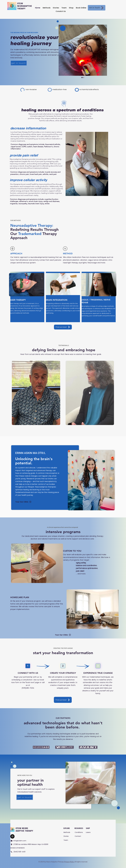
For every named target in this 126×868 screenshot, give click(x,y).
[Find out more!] (63, 327)
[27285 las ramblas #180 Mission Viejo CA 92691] (30, 844)
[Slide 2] (82, 78)
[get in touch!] (19, 63)
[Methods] (67, 832)
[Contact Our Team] (12, 836)
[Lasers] (90, 832)
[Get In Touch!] (97, 8)
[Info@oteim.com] (23, 841)
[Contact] (78, 836)
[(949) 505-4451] (19, 852)
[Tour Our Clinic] (23, 502)
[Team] (67, 840)
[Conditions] (79, 832)
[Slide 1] (84, 78)
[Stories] (67, 836)
